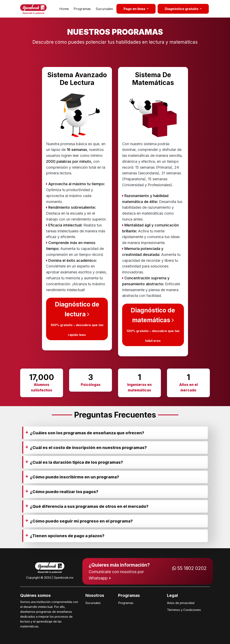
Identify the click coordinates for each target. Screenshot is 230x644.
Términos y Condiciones (184, 610)
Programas (82, 9)
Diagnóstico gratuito (182, 9)
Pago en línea (135, 9)
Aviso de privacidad (181, 603)
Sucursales (104, 9)
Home (64, 9)
